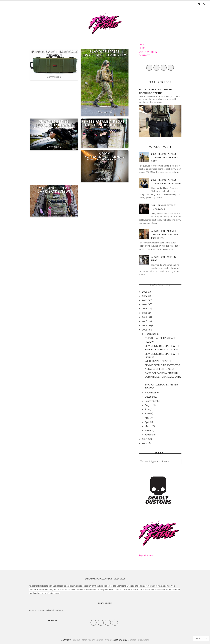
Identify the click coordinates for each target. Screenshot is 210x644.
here (61, 610)
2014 (145, 443)
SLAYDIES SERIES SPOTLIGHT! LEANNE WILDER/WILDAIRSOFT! (54, 125)
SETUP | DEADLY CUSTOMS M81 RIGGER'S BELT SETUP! (156, 91)
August (149, 405)
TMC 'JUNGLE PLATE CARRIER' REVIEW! (54, 190)
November (151, 393)
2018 (145, 321)
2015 (145, 439)
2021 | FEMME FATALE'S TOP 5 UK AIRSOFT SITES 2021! (164, 157)
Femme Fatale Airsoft (83, 640)
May (147, 418)
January (149, 435)
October (149, 397)
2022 (145, 304)
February (150, 431)
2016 (145, 330)
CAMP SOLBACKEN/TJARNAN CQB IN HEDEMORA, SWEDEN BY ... (163, 377)
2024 (145, 296)
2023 (145, 300)
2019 (145, 317)
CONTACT (144, 55)
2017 (145, 325)
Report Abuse (146, 555)
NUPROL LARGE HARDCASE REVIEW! (54, 53)
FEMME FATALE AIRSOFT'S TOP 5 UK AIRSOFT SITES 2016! (105, 125)
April (147, 422)
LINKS (142, 48)
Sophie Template (105, 640)
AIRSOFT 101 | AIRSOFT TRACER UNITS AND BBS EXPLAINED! (164, 234)
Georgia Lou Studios (139, 640)
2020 (145, 313)
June (147, 414)
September (151, 401)
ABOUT (143, 45)
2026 (145, 292)
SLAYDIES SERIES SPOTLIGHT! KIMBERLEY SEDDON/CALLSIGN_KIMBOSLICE (105, 57)
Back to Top (201, 638)
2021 (145, 309)
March (148, 426)
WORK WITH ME (148, 52)
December (151, 334)
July (147, 409)
